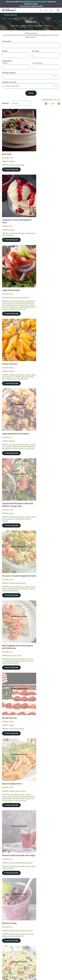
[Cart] (58, 10)
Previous (46, 104)
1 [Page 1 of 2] (51, 104)
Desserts (42, 155)
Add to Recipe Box (11, 161)
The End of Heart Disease (47, 617)
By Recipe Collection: (9, 82)
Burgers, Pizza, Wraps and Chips (19, 215)
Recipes (23, 26)
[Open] (57, 77)
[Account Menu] (51, 10)
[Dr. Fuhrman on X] (46, 912)
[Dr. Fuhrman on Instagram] (39, 912)
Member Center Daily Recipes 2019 (13, 223)
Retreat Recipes (7, 552)
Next (59, 104)
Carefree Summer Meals (17, 157)
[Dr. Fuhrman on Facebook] (16, 912)
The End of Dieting (45, 427)
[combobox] (29, 77)
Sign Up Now (31, 953)
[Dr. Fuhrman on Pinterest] (23, 912)
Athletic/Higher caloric (17, 356)
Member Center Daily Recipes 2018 (13, 220)
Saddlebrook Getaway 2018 (11, 230)
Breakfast (12, 153)
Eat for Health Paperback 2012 (15, 677)
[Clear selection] (55, 77)
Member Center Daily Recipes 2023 (13, 226)
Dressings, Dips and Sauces (17, 352)
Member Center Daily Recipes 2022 (13, 224)
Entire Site (15, 26)
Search (31, 93)
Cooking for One (38, 358)
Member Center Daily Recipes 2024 (13, 292)
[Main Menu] (41, 10)
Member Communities (35, 26)
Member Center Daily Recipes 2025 (44, 292)
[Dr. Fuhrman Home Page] (9, 10)
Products (48, 26)
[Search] (46, 10)
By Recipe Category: (9, 73)
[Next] (60, 4)
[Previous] (2, 4)
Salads (41, 287)
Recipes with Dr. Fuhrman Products (43, 161)
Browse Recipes (11, 15)
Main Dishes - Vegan (45, 352)
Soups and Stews (45, 548)
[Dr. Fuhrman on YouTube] (31, 912)
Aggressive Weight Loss (48, 419)
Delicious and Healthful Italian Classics (44, 742)
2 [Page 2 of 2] (54, 104)
